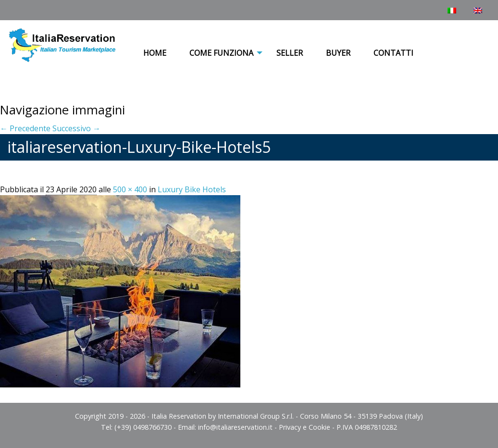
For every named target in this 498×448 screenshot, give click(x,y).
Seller (290, 53)
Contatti (393, 53)
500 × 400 (130, 189)
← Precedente (25, 128)
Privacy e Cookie (305, 427)
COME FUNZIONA (221, 53)
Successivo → (76, 128)
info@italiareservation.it (235, 427)
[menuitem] (155, 53)
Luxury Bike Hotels (192, 189)
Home (155, 53)
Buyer (338, 53)
